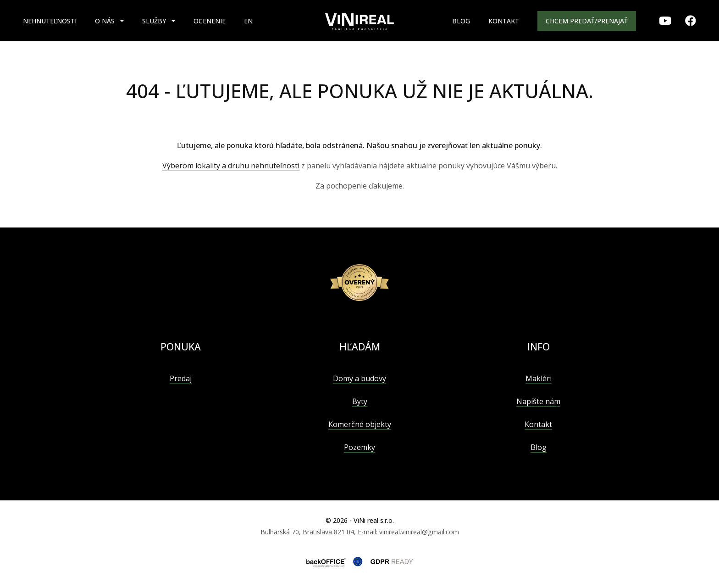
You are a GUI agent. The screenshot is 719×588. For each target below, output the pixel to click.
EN (248, 21)
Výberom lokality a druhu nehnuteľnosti (231, 166)
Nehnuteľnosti (50, 21)
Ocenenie (210, 21)
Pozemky (359, 447)
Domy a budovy (359, 378)
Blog (461, 21)
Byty (360, 401)
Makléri (539, 378)
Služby (154, 21)
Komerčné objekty (360, 424)
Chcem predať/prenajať (587, 21)
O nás (105, 21)
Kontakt (504, 21)
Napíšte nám (538, 401)
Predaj (181, 378)
